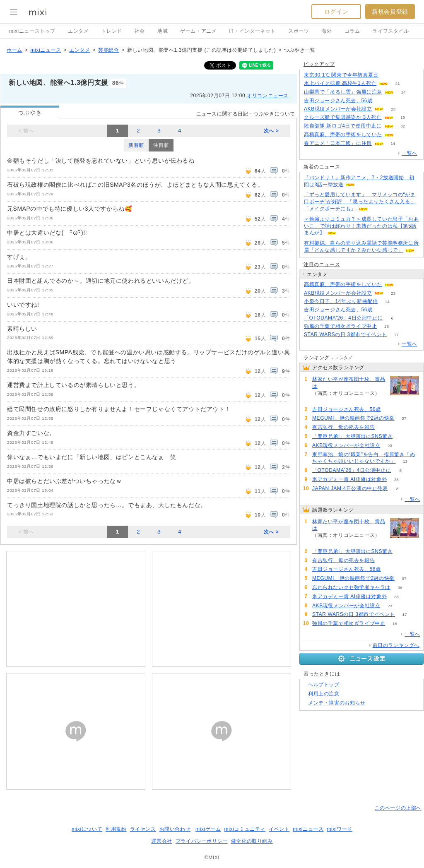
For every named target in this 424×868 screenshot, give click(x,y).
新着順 (136, 145)
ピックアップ (319, 64)
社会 (140, 31)
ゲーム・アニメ (198, 31)
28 (396, 480)
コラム (352, 31)
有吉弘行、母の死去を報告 (343, 427)
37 (404, 418)
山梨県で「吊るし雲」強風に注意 (343, 92)
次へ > (271, 131)
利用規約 (116, 829)
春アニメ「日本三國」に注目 (338, 143)
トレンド (111, 31)
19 (403, 117)
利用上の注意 (324, 694)
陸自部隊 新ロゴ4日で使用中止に (343, 126)
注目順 (161, 145)
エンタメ (78, 31)
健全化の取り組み (252, 841)
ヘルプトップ (324, 685)
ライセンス (143, 829)
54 (388, 75)
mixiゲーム (208, 829)
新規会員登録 (390, 12)
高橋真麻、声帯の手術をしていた (343, 135)
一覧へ (410, 153)
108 (322, 400)
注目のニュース (322, 264)
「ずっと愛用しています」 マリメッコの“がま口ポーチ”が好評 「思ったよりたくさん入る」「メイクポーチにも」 (360, 202)
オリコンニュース (268, 96)
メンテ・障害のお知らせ (337, 703)
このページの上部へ (398, 808)
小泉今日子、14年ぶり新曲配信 (341, 301)
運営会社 (161, 841)
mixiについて (87, 829)
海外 (326, 31)
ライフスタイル (390, 31)
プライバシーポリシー (202, 841)
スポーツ (299, 31)
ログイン (336, 12)
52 (382, 310)
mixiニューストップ (32, 31)
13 (405, 461)
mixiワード (340, 829)
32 (403, 126)
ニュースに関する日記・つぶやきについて (246, 114)
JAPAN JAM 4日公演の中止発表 (350, 488)
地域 (163, 31)
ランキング (317, 358)
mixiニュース (46, 50)
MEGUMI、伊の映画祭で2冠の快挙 (353, 418)
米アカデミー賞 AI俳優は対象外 (349, 479)
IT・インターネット (252, 31)
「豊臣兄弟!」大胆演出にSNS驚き (352, 436)
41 (397, 83)
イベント (279, 829)
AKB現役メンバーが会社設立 (338, 109)
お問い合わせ (175, 829)
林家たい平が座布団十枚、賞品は (349, 383)
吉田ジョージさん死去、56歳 (338, 101)
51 (382, 101)
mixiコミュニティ (245, 829)
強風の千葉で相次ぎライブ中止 (340, 326)
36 (400, 588)
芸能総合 (108, 50)
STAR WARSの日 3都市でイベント (345, 334)
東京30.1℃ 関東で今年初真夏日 (341, 75)
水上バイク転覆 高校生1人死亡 (340, 83)
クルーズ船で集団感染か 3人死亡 (343, 117)
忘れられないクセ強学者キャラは (351, 587)
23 (393, 109)
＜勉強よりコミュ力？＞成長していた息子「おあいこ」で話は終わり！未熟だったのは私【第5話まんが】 (361, 226)
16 (387, 326)
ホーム (14, 50)
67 (402, 436)
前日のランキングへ (396, 645)
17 (396, 335)
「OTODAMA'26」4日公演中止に (343, 318)
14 (403, 92)
